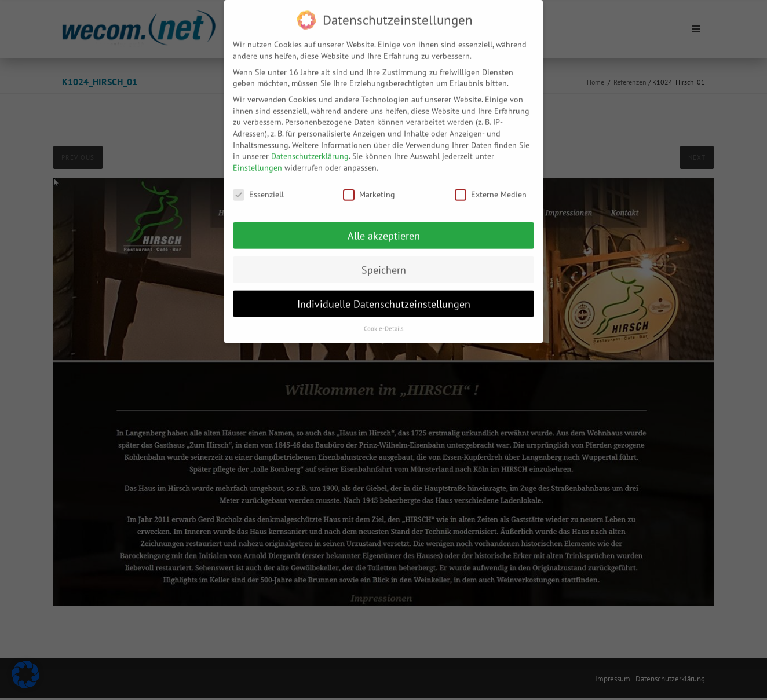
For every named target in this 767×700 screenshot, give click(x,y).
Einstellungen (258, 159)
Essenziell (258, 186)
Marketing (369, 186)
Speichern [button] (384, 261)
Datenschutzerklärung (310, 148)
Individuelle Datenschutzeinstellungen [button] (384, 296)
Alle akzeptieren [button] (384, 227)
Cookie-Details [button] (384, 321)
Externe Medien (491, 186)
